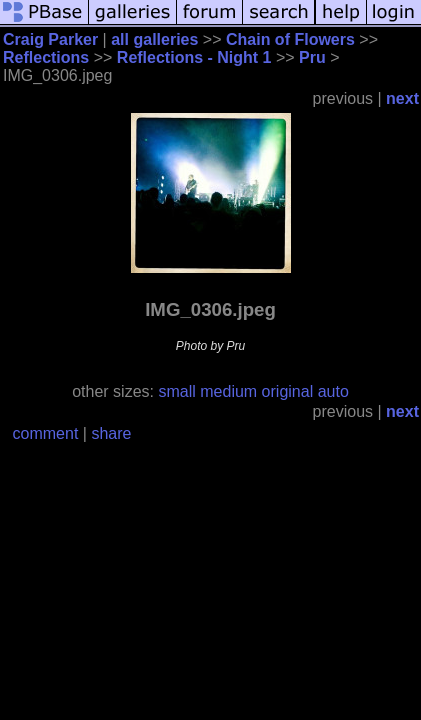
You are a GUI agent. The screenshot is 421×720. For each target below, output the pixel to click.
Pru (312, 57)
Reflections (46, 57)
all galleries (154, 39)
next (402, 98)
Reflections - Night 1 (194, 57)
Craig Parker (50, 39)
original (288, 391)
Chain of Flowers (290, 39)
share (111, 433)
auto (333, 391)
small (176, 391)
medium (228, 391)
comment (46, 433)
